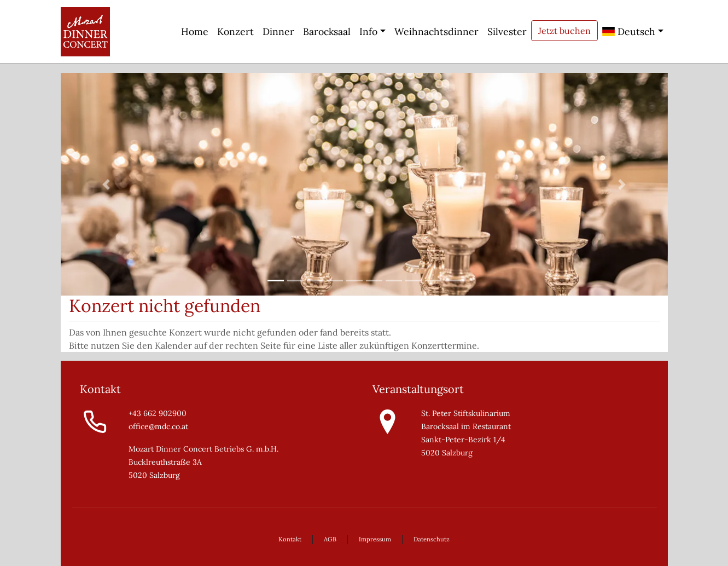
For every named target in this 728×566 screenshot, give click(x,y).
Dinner (278, 31)
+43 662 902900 (158, 413)
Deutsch (629, 31)
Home (195, 31)
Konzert (235, 31)
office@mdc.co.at (158, 426)
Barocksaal (327, 31)
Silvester (507, 31)
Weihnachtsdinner (436, 31)
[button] (106, 184)
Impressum (375, 539)
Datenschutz (432, 539)
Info (368, 31)
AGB (330, 539)
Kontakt (290, 539)
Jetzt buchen (564, 31)
